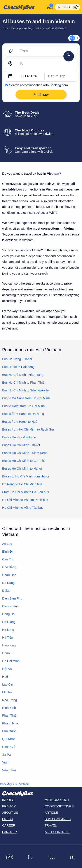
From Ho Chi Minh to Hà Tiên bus (26, 492)
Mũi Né (7, 692)
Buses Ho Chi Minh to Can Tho (24, 461)
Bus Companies (58, 819)
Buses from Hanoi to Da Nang (23, 414)
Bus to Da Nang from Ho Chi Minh (26, 398)
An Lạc (7, 544)
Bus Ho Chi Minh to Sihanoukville (25, 390)
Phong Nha (10, 723)
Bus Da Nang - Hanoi (17, 359)
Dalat (6, 591)
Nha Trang (10, 700)
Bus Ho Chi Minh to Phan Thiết (24, 383)
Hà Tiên (8, 638)
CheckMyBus (8, 784)
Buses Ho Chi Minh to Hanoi (22, 469)
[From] (47, 51)
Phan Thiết (10, 716)
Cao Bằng (9, 567)
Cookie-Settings (59, 806)
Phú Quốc (9, 731)
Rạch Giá (9, 747)
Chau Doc (9, 575)
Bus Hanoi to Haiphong (18, 367)
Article (51, 813)
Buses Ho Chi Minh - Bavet (21, 445)
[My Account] (49, 7)
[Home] (23, 7)
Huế (5, 677)
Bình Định (9, 552)
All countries (57, 832)
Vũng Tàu (9, 770)
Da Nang (8, 583)
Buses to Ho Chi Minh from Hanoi (26, 476)
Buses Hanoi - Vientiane (19, 437)
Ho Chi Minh (11, 661)
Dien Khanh (10, 606)
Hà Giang (9, 622)
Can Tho (8, 559)
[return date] (61, 76)
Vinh (5, 762)
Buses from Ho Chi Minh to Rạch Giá (28, 429)
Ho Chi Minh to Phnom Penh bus (25, 500)
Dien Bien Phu (12, 598)
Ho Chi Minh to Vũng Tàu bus (23, 508)
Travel (51, 825)
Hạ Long (8, 630)
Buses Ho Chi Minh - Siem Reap (25, 453)
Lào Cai (8, 684)
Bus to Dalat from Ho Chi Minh (23, 406)
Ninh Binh (9, 708)
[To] (47, 64)
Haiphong (9, 645)
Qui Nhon (9, 739)
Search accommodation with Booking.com (38, 85)
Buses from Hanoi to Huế (20, 422)
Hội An (7, 669)
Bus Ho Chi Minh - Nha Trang (23, 375)
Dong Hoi (9, 614)
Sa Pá (6, 755)
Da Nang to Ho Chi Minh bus (22, 484)
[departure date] (30, 76)
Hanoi (6, 653)
